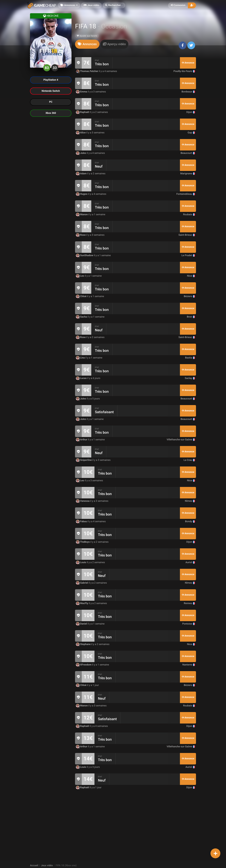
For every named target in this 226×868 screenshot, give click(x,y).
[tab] (87, 44)
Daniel (82, 624)
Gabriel (82, 583)
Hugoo (82, 194)
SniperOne (84, 460)
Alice (81, 133)
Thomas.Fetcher (87, 71)
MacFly (82, 603)
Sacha (82, 317)
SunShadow (85, 255)
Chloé (81, 296)
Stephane (84, 644)
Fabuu (82, 522)
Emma (82, 92)
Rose (81, 235)
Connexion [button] (178, 5)
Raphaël (83, 112)
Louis (81, 562)
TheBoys (83, 542)
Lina (81, 358)
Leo (80, 276)
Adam (82, 174)
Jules (81, 153)
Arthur (82, 440)
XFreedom (84, 665)
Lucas (82, 378)
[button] (114, 5)
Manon (82, 215)
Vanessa (83, 501)
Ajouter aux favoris (87, 36)
